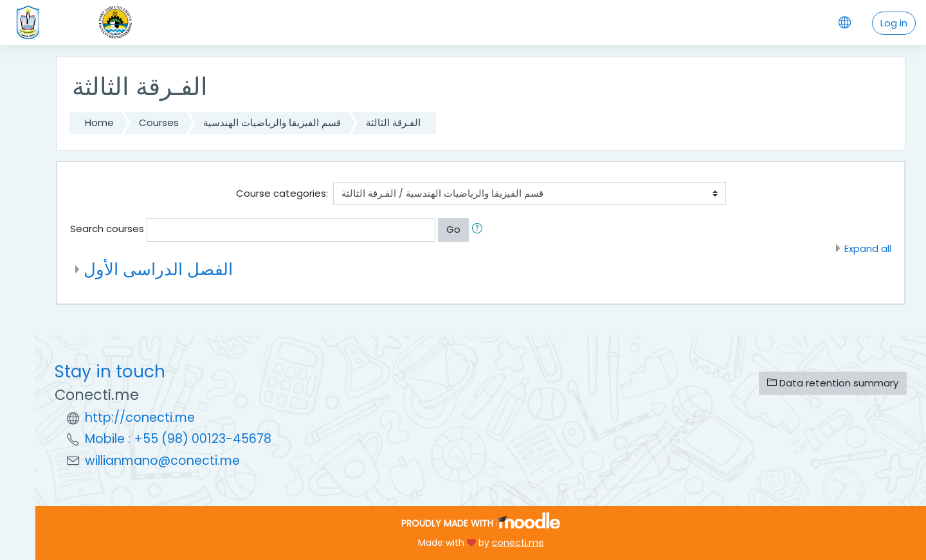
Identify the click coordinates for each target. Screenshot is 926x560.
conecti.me (518, 543)
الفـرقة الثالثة (393, 122)
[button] (480, 230)
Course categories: (282, 193)
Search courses (107, 229)
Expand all (868, 248)
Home (99, 122)
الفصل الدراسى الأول (158, 269)
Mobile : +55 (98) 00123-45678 (178, 439)
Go (453, 229)
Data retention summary (833, 383)
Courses (159, 122)
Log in (894, 23)
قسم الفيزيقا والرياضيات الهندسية (272, 122)
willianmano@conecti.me (162, 461)
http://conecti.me (140, 418)
